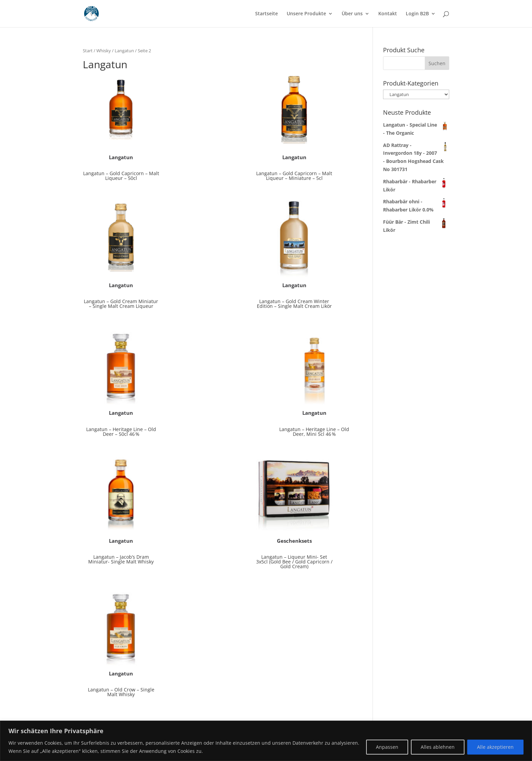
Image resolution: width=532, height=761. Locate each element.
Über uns (352, 14)
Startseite (267, 14)
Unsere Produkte (306, 14)
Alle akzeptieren (495, 747)
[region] (266, 741)
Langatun (124, 51)
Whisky (104, 51)
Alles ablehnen (438, 747)
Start (88, 51)
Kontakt (388, 14)
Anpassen (387, 747)
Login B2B (417, 14)
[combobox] (416, 63)
